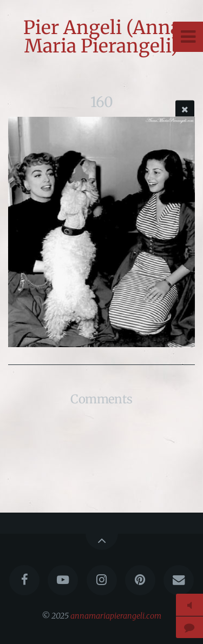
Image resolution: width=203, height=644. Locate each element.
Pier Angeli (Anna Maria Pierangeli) (102, 37)
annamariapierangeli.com (116, 616)
